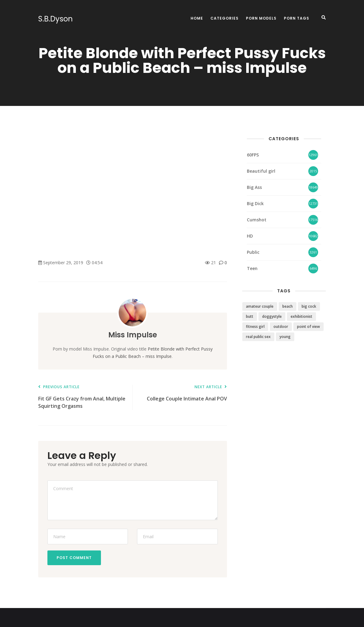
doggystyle (272, 316)
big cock (309, 306)
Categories (225, 18)
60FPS (253, 155)
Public (253, 252)
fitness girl (255, 327)
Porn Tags (297, 18)
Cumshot (257, 220)
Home (197, 18)
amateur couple (260, 306)
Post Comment (74, 558)
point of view (308, 327)
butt (250, 316)
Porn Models (261, 18)
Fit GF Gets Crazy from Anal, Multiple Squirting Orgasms (82, 397)
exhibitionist (301, 316)
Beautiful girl (261, 171)
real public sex (258, 337)
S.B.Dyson (56, 19)
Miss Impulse (133, 335)
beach (288, 306)
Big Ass (254, 187)
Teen (252, 268)
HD (250, 236)
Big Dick (255, 203)
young (285, 337)
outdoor (281, 327)
